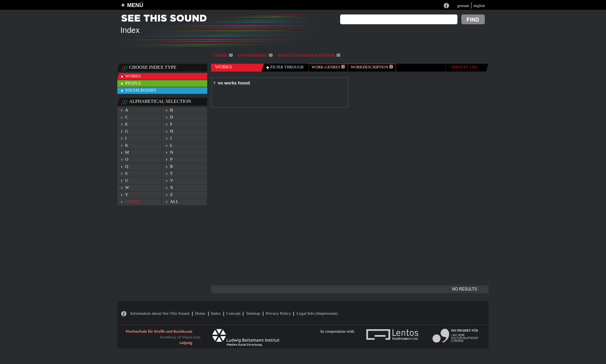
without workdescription (309, 55)
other (223, 55)
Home (200, 313)
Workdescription (372, 67)
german (463, 6)
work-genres (328, 67)
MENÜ (135, 5)
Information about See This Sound (160, 313)
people (133, 83)
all (174, 201)
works (133, 76)
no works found (234, 83)
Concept (234, 313)
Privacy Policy (279, 313)
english (479, 6)
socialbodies (141, 90)
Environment (255, 55)
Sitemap (253, 313)
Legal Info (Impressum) (317, 313)
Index (216, 313)
